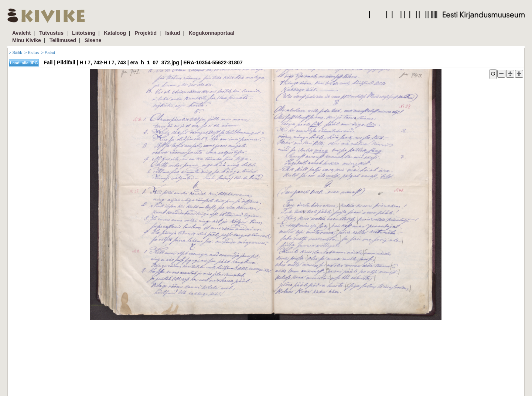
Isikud (173, 33)
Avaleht (21, 33)
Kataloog (115, 33)
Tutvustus (51, 33)
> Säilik (16, 53)
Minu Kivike (27, 40)
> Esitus (32, 53)
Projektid (146, 33)
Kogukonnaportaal (212, 33)
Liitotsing (84, 33)
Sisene (93, 40)
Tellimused (63, 40)
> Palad (48, 53)
